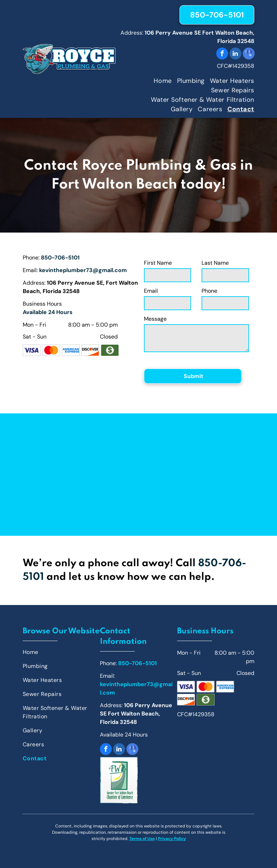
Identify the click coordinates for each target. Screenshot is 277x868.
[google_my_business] (249, 54)
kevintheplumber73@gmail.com (83, 270)
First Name (158, 263)
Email (151, 291)
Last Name (215, 263)
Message (155, 319)
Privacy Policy (172, 839)
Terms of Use (142, 839)
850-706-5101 (60, 258)
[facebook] (222, 54)
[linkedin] (235, 54)
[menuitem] (160, 81)
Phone (209, 291)
